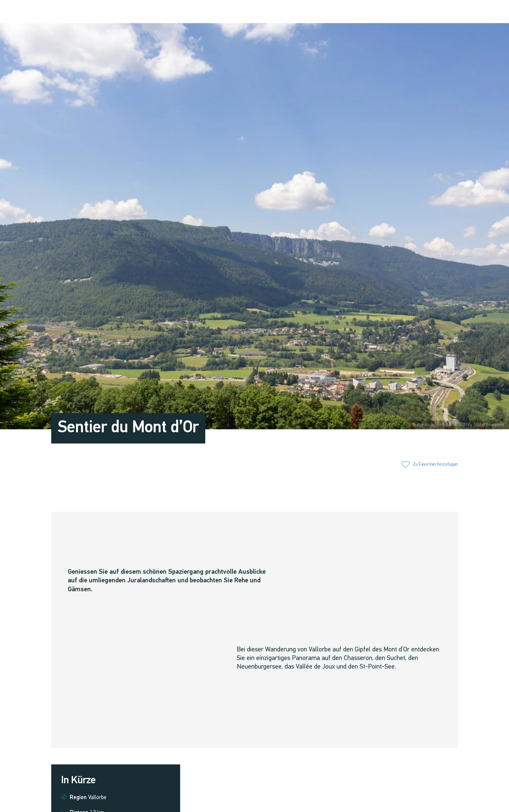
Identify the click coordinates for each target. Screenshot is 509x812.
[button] (404, 12)
